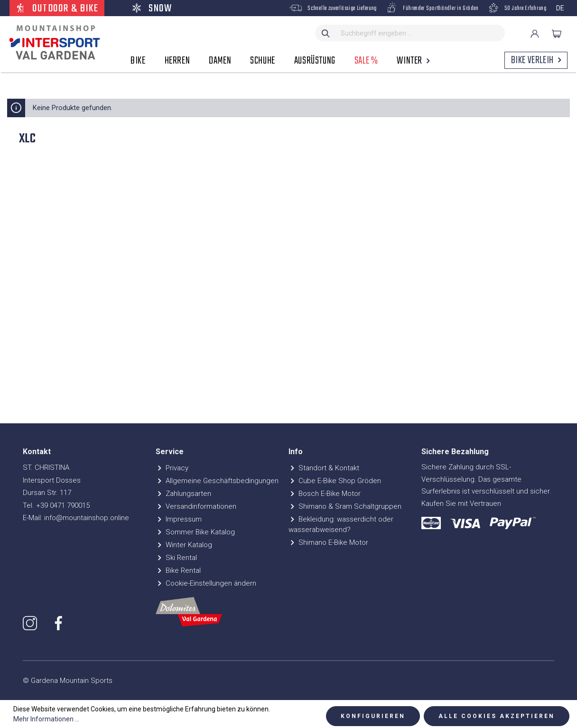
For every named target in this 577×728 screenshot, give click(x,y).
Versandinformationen (196, 506)
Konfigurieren (373, 716)
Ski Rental (176, 558)
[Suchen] (326, 33)
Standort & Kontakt (324, 468)
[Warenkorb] (557, 34)
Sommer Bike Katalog (195, 532)
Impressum (179, 519)
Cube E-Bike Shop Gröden (335, 481)
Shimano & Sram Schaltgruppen (345, 506)
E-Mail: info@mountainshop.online (76, 518)
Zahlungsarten (183, 494)
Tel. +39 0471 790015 (56, 505)
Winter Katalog (184, 545)
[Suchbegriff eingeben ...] (421, 33)
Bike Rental (178, 570)
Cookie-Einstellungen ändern (206, 583)
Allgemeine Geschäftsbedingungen (217, 481)
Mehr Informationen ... (46, 719)
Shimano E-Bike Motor (328, 542)
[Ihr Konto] (535, 34)
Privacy (172, 468)
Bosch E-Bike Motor (325, 494)
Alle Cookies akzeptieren (497, 716)
